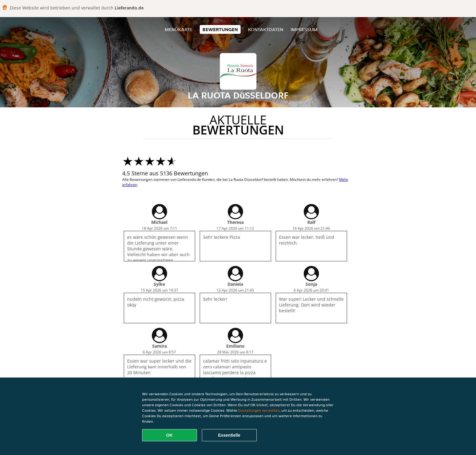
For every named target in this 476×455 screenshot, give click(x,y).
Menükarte (179, 29)
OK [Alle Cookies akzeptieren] (169, 435)
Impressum (304, 29)
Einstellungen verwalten (259, 410)
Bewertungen (220, 29)
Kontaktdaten (266, 29)
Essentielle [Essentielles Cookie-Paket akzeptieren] (229, 435)
